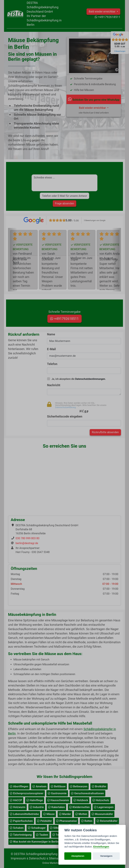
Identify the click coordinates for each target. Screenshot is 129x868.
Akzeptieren (78, 856)
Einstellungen (101, 847)
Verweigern (106, 856)
